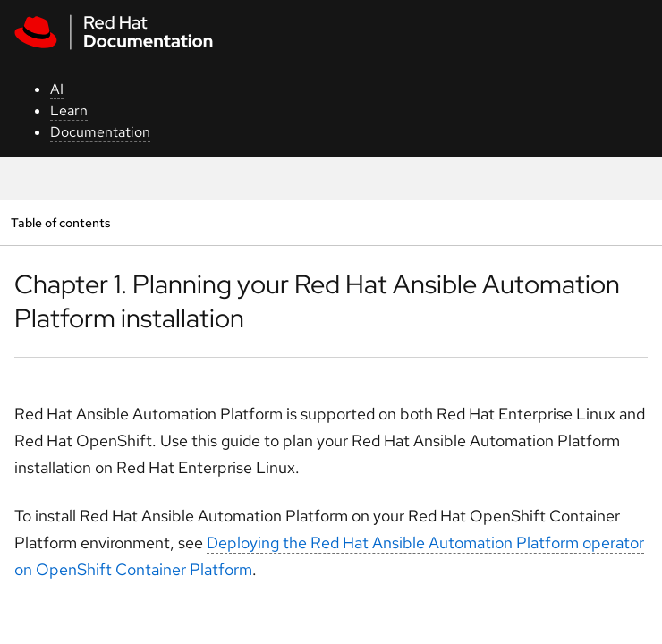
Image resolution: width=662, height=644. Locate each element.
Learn (69, 110)
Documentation (100, 132)
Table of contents (60, 222)
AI (57, 89)
